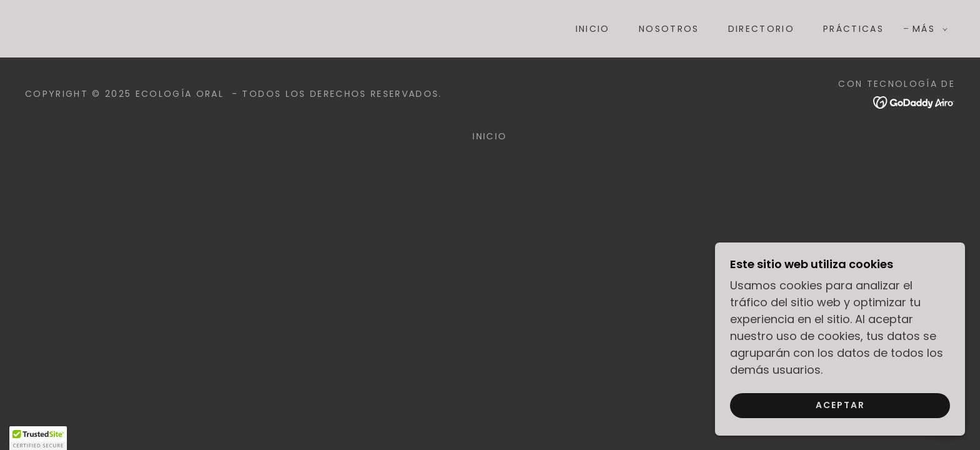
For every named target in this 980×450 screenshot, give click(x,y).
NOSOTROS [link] (669, 29)
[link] (239, 28)
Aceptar (840, 405)
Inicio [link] (593, 29)
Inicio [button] (490, 136)
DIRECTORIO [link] (761, 29)
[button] (927, 29)
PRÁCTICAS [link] (853, 29)
